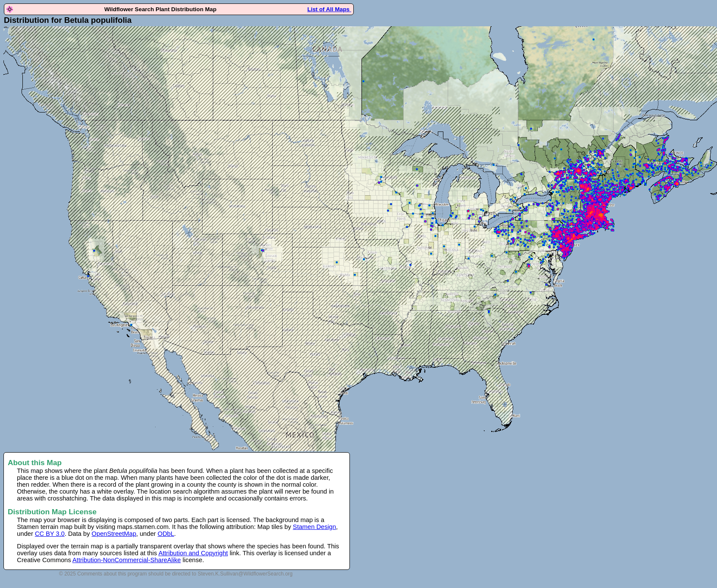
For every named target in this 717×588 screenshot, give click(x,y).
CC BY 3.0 (50, 534)
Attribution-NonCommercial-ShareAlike (127, 560)
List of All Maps (329, 9)
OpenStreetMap (114, 534)
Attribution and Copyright (193, 553)
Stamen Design (315, 527)
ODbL (166, 534)
